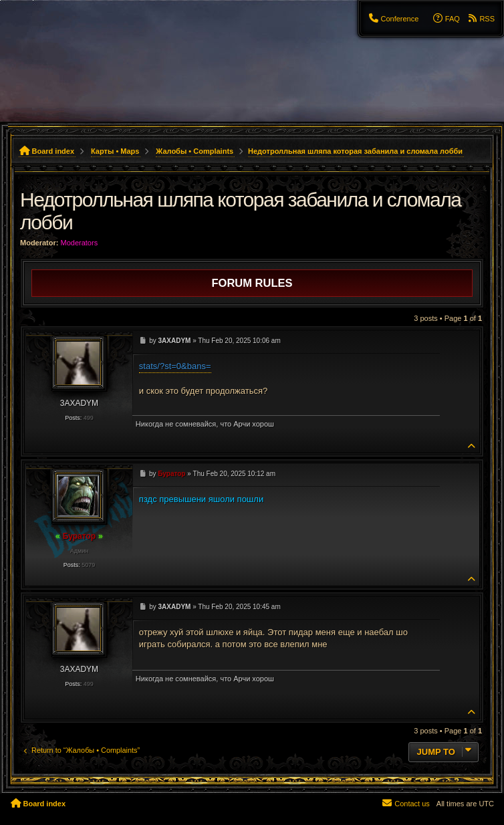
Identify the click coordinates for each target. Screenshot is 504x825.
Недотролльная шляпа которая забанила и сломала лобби (355, 151)
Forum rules (252, 283)
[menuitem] (393, 19)
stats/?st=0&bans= (175, 366)
